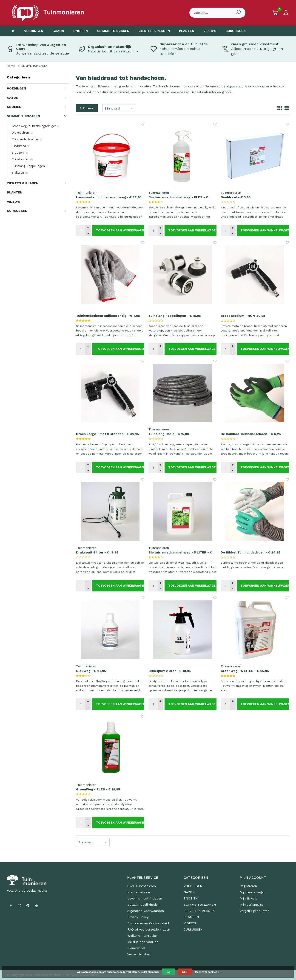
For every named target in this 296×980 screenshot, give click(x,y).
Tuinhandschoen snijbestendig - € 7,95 (108, 316)
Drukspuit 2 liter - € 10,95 (170, 671)
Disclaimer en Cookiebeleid (148, 923)
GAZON (58, 31)
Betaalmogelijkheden (143, 905)
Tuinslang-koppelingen (30, 166)
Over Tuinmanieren (142, 886)
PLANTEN (187, 31)
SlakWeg (20, 173)
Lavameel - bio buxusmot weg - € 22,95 (109, 197)
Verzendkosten (139, 954)
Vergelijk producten (255, 911)
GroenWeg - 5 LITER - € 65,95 (245, 671)
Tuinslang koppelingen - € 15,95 (175, 316)
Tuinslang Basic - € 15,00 (169, 434)
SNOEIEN (81, 31)
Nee (185, 972)
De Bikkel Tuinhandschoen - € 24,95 (250, 552)
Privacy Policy (138, 917)
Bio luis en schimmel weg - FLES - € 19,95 (178, 197)
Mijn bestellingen (253, 892)
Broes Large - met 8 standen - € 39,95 (108, 434)
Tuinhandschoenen (28, 139)
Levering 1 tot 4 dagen (145, 898)
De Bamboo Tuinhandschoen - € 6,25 (251, 434)
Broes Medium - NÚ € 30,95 (243, 316)
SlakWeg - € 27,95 (91, 671)
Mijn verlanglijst (251, 905)
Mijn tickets (248, 898)
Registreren (248, 886)
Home (11, 66)
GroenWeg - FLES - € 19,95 (98, 789)
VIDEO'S (210, 31)
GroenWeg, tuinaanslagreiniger (36, 126)
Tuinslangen (22, 159)
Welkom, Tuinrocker (143, 936)
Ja (168, 972)
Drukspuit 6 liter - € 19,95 (97, 552)
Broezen (20, 153)
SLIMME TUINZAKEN (113, 31)
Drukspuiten (22, 133)
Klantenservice (139, 892)
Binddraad (21, 146)
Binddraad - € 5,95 (236, 197)
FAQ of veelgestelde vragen (149, 929)
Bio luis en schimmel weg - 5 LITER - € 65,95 (180, 553)
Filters (87, 108)
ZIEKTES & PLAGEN (154, 31)
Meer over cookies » (207, 972)
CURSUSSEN (236, 31)
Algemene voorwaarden (146, 911)
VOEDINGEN (34, 31)
